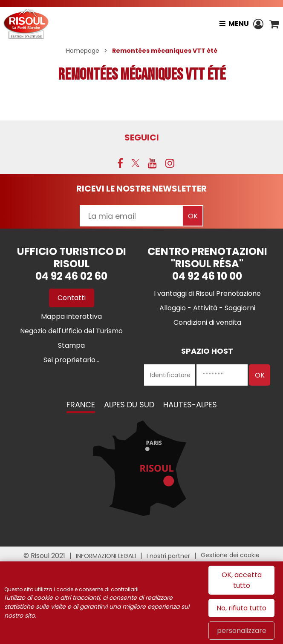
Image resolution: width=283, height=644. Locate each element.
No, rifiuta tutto (241, 608)
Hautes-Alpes (190, 405)
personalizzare (242, 631)
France (81, 405)
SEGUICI (142, 137)
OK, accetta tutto (242, 580)
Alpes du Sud (129, 405)
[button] (274, 24)
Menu (238, 24)
